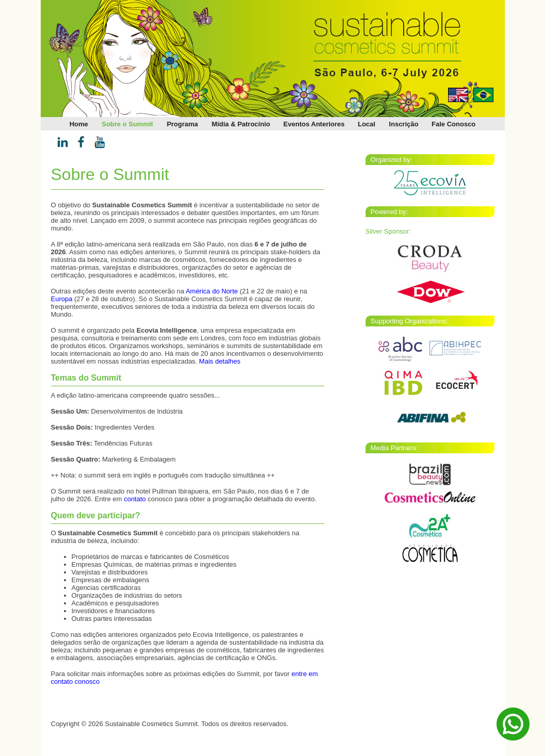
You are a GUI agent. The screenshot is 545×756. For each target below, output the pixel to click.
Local (367, 124)
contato (135, 499)
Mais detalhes (220, 361)
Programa (182, 124)
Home (79, 124)
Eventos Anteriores (314, 124)
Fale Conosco (453, 124)
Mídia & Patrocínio (241, 124)
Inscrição (403, 124)
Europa (62, 299)
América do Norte (212, 291)
